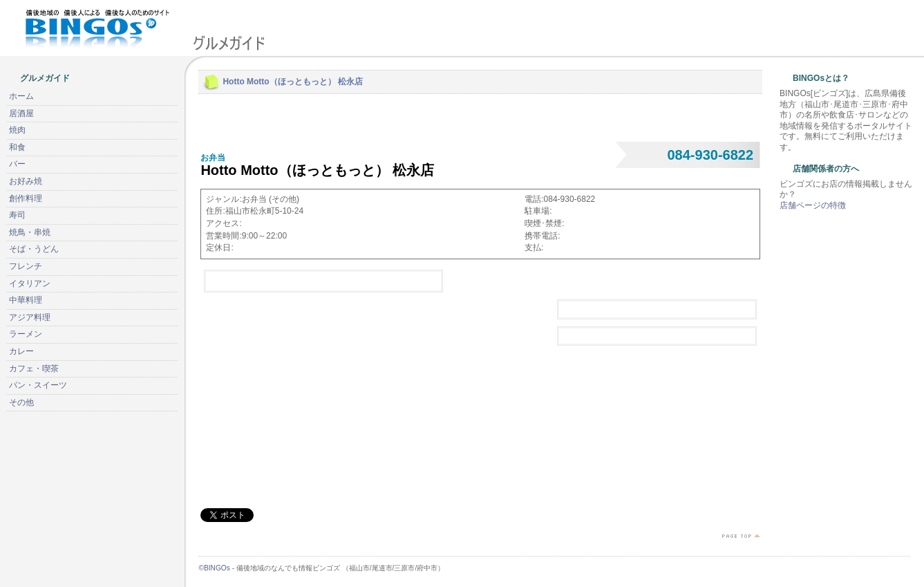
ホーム (21, 96)
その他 (21, 402)
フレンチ (26, 266)
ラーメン (26, 334)
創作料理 (26, 198)
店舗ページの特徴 (813, 205)
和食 (17, 147)
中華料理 (26, 300)
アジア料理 (30, 317)
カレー (21, 351)
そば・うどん (34, 249)
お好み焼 (26, 181)
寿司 (17, 215)
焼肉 (17, 130)
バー (17, 164)
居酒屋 (21, 113)
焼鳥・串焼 (30, 232)
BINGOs (217, 568)
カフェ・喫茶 (34, 369)
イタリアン (30, 283)
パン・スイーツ (38, 385)
